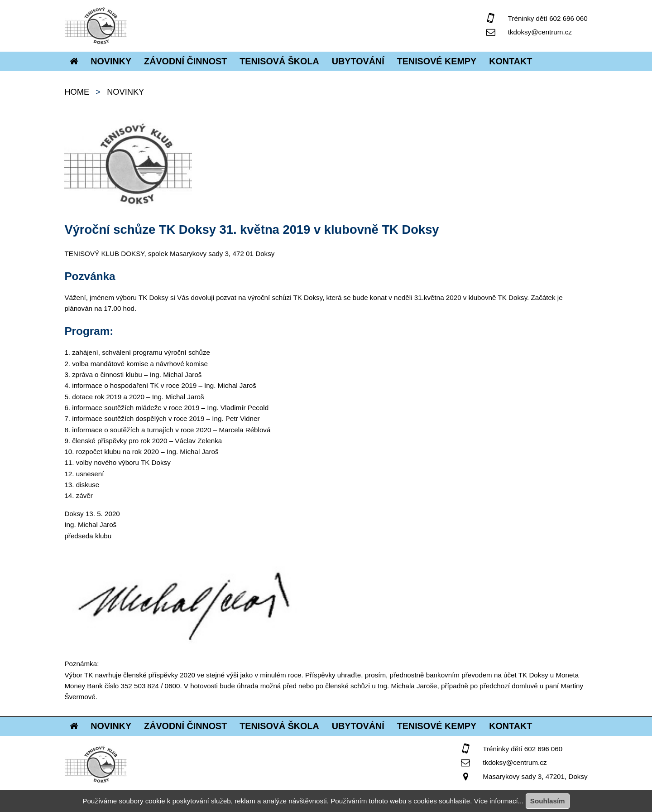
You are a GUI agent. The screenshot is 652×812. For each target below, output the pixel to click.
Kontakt (511, 61)
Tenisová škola (279, 61)
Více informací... (499, 801)
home (77, 92)
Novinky (111, 61)
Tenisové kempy (437, 61)
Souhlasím (548, 801)
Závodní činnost (185, 61)
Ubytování (358, 61)
